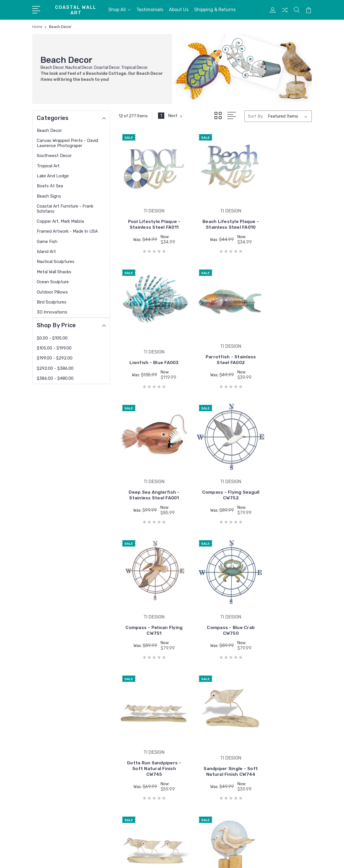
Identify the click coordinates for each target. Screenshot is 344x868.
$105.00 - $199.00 (54, 348)
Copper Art (190, 724)
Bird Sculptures (52, 302)
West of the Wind (196, 758)
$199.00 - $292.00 (55, 358)
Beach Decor (49, 130)
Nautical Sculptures (56, 262)
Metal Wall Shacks (54, 272)
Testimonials (150, 10)
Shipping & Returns (215, 10)
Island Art (46, 252)
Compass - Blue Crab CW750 (215, 486)
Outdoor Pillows (52, 292)
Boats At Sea (50, 186)
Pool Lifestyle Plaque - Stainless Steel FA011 (149, 217)
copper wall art (194, 741)
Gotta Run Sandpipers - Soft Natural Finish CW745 (282, 481)
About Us (179, 10)
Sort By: (256, 116)
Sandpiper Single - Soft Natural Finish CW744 (149, 614)
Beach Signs (49, 196)
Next (176, 116)
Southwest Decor (54, 156)
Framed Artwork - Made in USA (67, 231)
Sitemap (144, 858)
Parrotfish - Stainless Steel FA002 (149, 347)
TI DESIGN (189, 716)
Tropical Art (48, 166)
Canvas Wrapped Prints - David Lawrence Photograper (67, 143)
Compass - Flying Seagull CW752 (281, 350)
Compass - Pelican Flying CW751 (149, 486)
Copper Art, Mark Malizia (60, 221)
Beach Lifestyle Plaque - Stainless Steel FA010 (215, 217)
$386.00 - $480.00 (55, 378)
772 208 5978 (55, 741)
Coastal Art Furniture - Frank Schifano (65, 209)
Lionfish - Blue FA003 (281, 220)
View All (187, 767)
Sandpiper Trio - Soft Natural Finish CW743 (215, 614)
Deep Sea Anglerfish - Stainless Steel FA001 (215, 347)
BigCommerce (118, 858)
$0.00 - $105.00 (52, 338)
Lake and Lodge (53, 176)
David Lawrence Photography (209, 733)
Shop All (120, 10)
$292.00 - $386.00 (55, 368)
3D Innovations (52, 312)
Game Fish (47, 242)
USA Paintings (193, 750)
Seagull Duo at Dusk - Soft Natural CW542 (282, 614)
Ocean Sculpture (53, 282)
